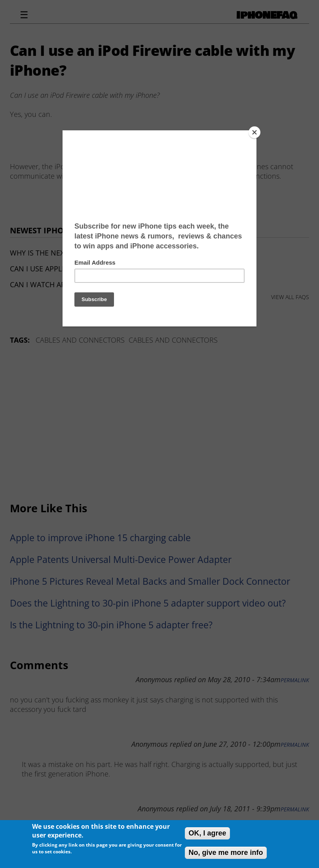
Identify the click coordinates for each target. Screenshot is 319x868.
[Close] (254, 132)
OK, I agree (207, 833)
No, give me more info (226, 853)
